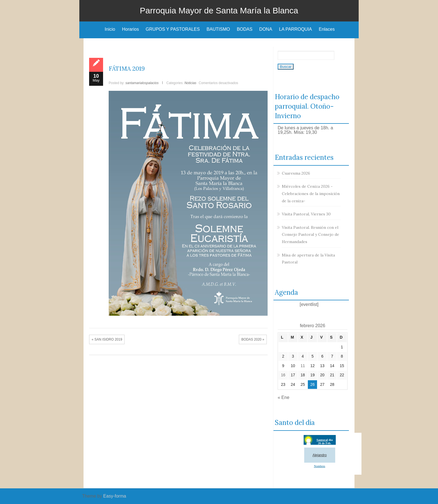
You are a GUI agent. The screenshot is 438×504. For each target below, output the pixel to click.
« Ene (284, 397)
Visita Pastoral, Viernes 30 (306, 214)
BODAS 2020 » (253, 339)
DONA (266, 29)
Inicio (110, 29)
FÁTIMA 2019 (127, 69)
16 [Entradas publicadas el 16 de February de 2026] (283, 375)
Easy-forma (115, 496)
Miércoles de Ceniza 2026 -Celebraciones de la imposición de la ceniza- (311, 193)
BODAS (245, 29)
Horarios (130, 29)
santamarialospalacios (142, 83)
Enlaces (327, 29)
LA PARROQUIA (296, 29)
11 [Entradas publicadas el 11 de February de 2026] (303, 366)
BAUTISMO (218, 29)
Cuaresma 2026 (296, 173)
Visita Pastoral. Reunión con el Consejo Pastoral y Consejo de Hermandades (310, 235)
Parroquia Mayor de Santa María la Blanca (219, 10)
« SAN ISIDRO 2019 (107, 339)
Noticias (190, 83)
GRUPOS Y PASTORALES (173, 29)
